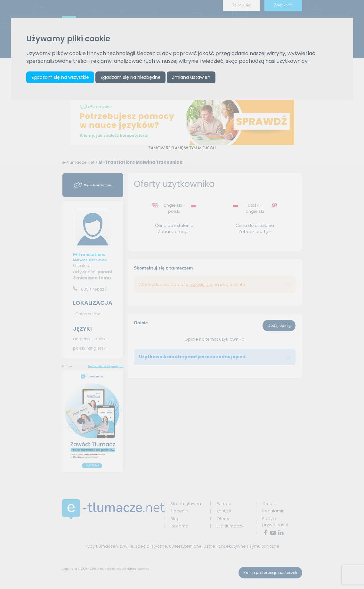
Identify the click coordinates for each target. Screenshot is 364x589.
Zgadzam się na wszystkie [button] (60, 77)
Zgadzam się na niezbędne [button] (131, 77)
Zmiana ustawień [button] (191, 77)
